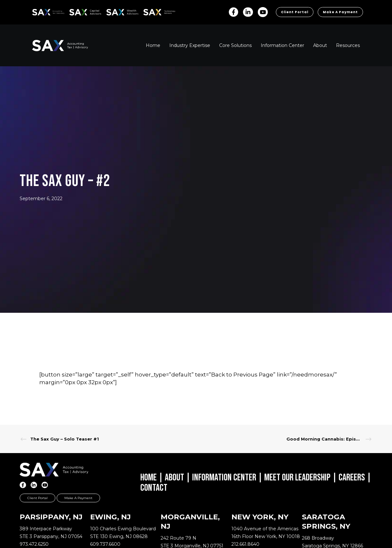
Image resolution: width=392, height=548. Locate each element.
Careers (352, 478)
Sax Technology (155, 12)
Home (149, 478)
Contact (154, 488)
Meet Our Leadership (297, 478)
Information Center (224, 478)
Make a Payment (340, 12)
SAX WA (114, 11)
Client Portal (295, 12)
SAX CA (76, 11)
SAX (36, 11)
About (174, 478)
